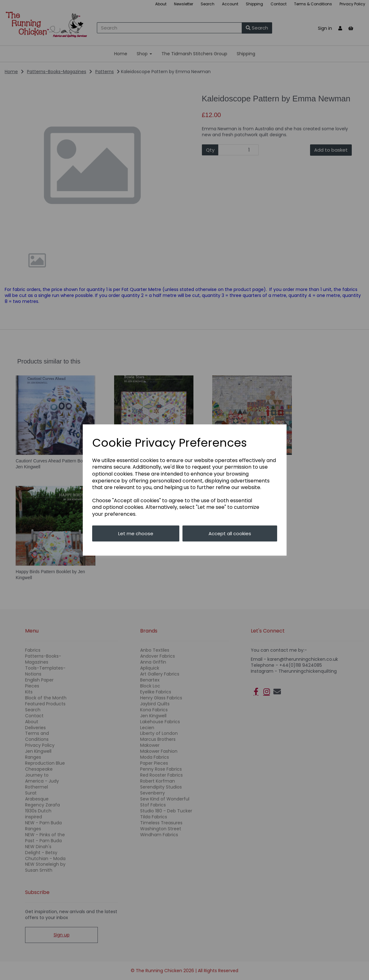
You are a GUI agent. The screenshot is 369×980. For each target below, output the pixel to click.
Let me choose (136, 533)
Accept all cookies (230, 533)
